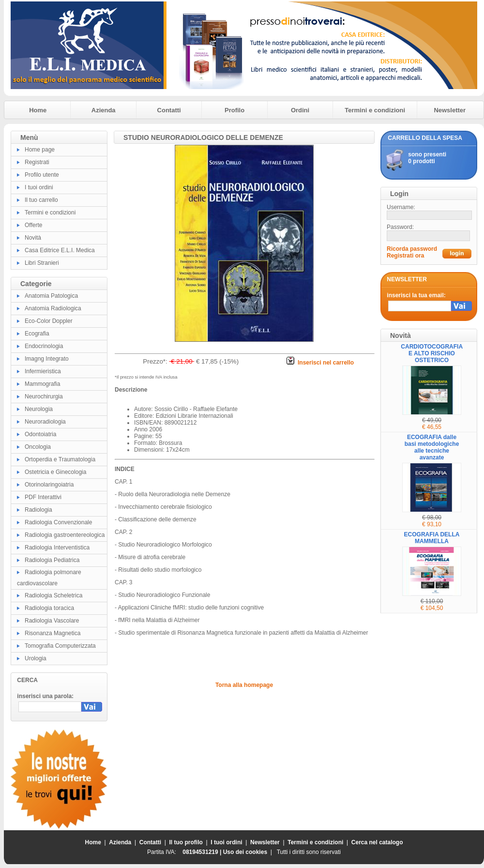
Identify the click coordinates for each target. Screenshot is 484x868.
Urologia (36, 658)
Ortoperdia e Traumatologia (60, 459)
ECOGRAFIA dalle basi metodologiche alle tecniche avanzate (432, 447)
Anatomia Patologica (51, 296)
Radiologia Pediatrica (52, 560)
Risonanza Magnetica (53, 633)
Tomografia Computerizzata (60, 646)
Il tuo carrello (41, 200)
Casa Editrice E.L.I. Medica (60, 250)
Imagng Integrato (47, 359)
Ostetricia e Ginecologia (55, 472)
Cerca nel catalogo (377, 842)
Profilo (234, 110)
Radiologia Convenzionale (58, 522)
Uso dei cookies (245, 852)
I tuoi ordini (39, 187)
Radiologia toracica (49, 608)
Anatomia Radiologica (53, 308)
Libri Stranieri (42, 263)
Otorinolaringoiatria (49, 485)
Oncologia (38, 447)
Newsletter (450, 110)
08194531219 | (203, 852)
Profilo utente (42, 175)
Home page (40, 150)
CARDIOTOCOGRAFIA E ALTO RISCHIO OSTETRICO (432, 353)
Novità (33, 238)
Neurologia (39, 409)
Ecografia (37, 334)
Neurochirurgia (44, 396)
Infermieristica (43, 371)
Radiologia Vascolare (52, 621)
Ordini (300, 110)
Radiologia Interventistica (57, 548)
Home (38, 110)
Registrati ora (405, 256)
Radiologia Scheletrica (53, 595)
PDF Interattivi (43, 497)
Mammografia (42, 384)
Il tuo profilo (186, 842)
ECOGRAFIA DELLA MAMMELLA (432, 538)
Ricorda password (412, 249)
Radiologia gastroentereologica (65, 535)
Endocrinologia (44, 346)
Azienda (104, 110)
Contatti (169, 110)
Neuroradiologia (45, 422)
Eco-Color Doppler (49, 321)
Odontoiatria (40, 434)
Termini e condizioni (375, 110)
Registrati (37, 162)
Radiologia (38, 510)
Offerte (33, 225)
